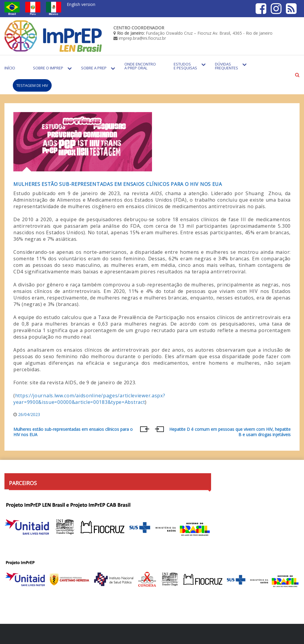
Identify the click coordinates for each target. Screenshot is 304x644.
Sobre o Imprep (48, 68)
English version (81, 4)
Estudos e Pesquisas (185, 66)
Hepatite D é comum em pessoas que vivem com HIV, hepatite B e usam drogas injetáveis (230, 432)
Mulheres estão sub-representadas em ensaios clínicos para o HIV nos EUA (118, 184)
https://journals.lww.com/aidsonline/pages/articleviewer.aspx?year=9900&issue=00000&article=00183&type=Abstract (89, 399)
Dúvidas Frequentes (227, 66)
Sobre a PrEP (94, 68)
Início (10, 68)
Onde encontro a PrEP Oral (140, 66)
